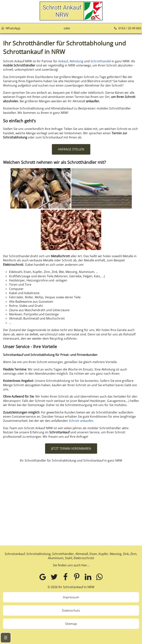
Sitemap (71, 624)
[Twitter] (54, 577)
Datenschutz (71, 610)
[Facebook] (65, 577)
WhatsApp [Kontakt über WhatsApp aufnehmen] (11, 28)
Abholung (76, 61)
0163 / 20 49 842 (127, 28)
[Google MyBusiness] (43, 577)
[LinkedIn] (88, 577)
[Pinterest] (77, 577)
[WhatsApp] (99, 577)
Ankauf (63, 61)
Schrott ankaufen (81, 421)
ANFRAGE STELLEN (71, 149)
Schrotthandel (101, 61)
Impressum (71, 597)
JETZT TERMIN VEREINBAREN (71, 449)
